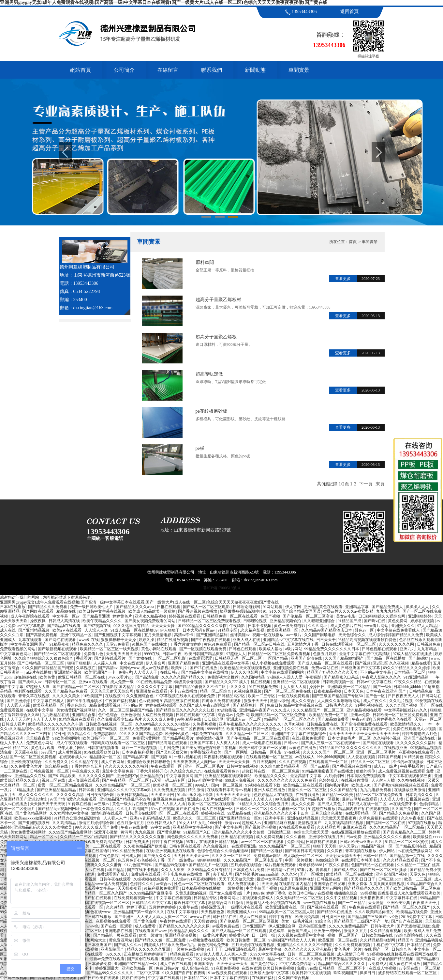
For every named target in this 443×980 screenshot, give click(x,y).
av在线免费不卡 (403, 804)
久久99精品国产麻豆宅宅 (151, 893)
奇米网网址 (230, 898)
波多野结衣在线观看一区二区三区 (408, 973)
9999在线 (152, 654)
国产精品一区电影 (267, 851)
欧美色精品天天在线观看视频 (246, 668)
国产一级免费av (182, 860)
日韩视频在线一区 (333, 879)
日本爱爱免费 (100, 964)
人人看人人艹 (116, 818)
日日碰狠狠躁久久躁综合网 (382, 616)
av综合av (164, 884)
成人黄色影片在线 (346, 626)
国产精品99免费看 (334, 719)
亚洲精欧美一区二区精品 (349, 687)
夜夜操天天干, (425, 903)
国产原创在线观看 (143, 959)
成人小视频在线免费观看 (274, 663)
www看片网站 (377, 626)
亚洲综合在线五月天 (326, 837)
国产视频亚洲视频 (261, 827)
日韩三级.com (390, 879)
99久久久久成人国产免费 (97, 827)
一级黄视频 (234, 888)
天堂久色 (418, 874)
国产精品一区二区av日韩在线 (260, 644)
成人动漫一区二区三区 (303, 856)
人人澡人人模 (392, 799)
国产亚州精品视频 (34, 630)
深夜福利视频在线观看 (224, 757)
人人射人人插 (384, 780)
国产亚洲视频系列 (34, 823)
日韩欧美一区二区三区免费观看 (400, 715)
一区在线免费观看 (294, 696)
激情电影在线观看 (107, 813)
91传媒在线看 (80, 804)
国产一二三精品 (352, 903)
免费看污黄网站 (147, 738)
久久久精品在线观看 (401, 860)
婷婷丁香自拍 (281, 917)
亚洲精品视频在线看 (365, 710)
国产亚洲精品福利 (212, 635)
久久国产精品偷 (344, 790)
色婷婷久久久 (142, 884)
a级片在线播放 (39, 672)
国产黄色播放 (169, 832)
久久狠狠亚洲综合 (320, 621)
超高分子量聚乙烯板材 (218, 300)
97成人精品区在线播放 (413, 654)
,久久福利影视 (253, 630)
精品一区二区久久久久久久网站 (295, 959)
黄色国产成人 (300, 931)
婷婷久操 (147, 640)
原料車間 (205, 262)
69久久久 (114, 954)
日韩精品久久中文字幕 (152, 903)
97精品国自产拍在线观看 (90, 898)
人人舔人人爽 (105, 663)
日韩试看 (87, 790)
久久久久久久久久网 (397, 644)
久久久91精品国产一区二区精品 (397, 827)
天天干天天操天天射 (234, 795)
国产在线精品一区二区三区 (76, 687)
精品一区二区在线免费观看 (380, 795)
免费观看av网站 (268, 856)
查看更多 (343, 279)
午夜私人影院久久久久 (382, 677)
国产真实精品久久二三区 (405, 832)
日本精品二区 (196, 978)
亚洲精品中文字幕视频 (193, 827)
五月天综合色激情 (327, 813)
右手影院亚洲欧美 (206, 752)
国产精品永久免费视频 (399, 813)
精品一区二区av (44, 837)
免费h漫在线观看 (146, 874)
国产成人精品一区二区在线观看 (325, 663)
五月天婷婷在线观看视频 (253, 945)
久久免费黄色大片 (27, 766)
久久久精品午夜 (85, 762)
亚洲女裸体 (358, 884)
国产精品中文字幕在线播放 (205, 672)
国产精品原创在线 (412, 846)
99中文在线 (161, 827)
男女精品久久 (79, 734)
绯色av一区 (365, 630)
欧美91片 (179, 668)
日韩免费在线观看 (207, 734)
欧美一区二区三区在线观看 (212, 804)
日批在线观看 (169, 607)
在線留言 (168, 70)
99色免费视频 (287, 799)
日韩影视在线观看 (322, 842)
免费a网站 (295, 842)
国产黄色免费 (146, 921)
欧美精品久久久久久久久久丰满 (56, 724)
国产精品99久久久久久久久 (110, 973)
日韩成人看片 (14, 724)
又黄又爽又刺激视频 (387, 884)
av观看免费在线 (226, 926)
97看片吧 (305, 870)
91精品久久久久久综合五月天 (264, 804)
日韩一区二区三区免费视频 (311, 954)
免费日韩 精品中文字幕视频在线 (295, 705)
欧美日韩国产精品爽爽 (205, 654)
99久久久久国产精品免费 (142, 734)
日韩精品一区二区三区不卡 (343, 968)
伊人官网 (294, 607)
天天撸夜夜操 (372, 898)
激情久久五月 (356, 931)
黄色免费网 (398, 621)
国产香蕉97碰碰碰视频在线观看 (401, 785)
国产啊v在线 (375, 621)
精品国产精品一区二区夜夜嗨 (179, 729)
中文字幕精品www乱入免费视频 (100, 884)
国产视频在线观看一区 (327, 907)
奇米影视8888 (311, 865)
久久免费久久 (57, 762)
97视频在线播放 (422, 823)
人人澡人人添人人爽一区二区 (162, 917)
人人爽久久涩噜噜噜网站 (339, 701)
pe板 (200, 448)
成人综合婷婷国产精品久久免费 (396, 635)
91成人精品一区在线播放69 (134, 630)
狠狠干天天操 (325, 846)
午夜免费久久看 (86, 771)
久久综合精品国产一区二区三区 (123, 785)
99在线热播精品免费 (155, 682)
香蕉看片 (84, 658)
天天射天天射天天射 (124, 654)
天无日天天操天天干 (192, 856)
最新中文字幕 (270, 949)
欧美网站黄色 (177, 734)
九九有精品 (428, 649)
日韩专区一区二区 (60, 682)
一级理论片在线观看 (245, 907)
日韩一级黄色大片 (269, 729)
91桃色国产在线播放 (150, 644)
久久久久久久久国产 (97, 776)
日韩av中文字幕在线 (375, 682)
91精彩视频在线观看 (77, 719)
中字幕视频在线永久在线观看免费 (186, 696)
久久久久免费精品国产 (349, 926)
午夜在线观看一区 (167, 766)
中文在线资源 (132, 663)
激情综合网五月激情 (226, 903)
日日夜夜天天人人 (404, 696)
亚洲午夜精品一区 (76, 635)
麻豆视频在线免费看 (416, 752)
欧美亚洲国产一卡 (101, 672)
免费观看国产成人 (113, 874)
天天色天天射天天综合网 (112, 691)
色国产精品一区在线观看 (373, 865)
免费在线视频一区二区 (96, 860)
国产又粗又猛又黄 (172, 752)
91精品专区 (228, 630)
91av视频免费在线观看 (228, 973)
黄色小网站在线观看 (159, 649)
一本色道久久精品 (99, 809)
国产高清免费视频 (42, 635)
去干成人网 (223, 874)
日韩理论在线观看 (142, 813)
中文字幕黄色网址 (16, 654)
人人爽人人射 (228, 743)
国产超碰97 (419, 658)
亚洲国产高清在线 (307, 658)
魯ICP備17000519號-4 (221, 588)
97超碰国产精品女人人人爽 (292, 940)
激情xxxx (232, 823)
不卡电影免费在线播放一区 (187, 874)
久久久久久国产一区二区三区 (329, 752)
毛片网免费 (170, 748)
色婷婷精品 (429, 804)
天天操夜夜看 (130, 888)
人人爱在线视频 (362, 757)
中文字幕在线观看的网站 (283, 672)
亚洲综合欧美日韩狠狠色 (149, 762)
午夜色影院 (109, 856)
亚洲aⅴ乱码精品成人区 (151, 818)
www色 (93, 926)
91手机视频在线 (369, 705)
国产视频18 (162, 757)
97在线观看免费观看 (297, 827)
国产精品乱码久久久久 (364, 888)
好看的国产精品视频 (396, 959)
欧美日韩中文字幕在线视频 (103, 611)
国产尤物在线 (141, 658)
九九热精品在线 (56, 715)
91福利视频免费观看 (162, 888)
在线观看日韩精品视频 (219, 842)
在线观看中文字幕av (98, 888)
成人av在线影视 (155, 668)
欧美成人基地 (271, 649)
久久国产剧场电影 (320, 635)
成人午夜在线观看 (73, 743)
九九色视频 (145, 832)
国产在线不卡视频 (143, 870)
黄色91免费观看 (218, 644)
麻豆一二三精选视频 (140, 748)
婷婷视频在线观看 (185, 616)
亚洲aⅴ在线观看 (94, 682)
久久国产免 (402, 809)
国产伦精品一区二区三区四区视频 (250, 921)
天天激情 (376, 903)
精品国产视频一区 (377, 846)
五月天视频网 (265, 762)
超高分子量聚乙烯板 (216, 337)
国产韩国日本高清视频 (305, 851)
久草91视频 (295, 724)
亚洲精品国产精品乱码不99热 (125, 799)
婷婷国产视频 (390, 757)
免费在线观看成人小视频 (415, 729)
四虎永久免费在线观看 (222, 701)
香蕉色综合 (77, 705)
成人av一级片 (386, 766)
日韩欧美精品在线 (378, 935)
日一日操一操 (264, 935)
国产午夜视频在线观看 (211, 640)
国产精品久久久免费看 (48, 607)
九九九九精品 (388, 611)
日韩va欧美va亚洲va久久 (362, 842)
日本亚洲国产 (254, 926)
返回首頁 (349, 12)
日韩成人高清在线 (65, 621)
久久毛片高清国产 (133, 809)
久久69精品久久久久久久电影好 (163, 724)
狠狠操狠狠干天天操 (119, 640)
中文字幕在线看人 (49, 701)
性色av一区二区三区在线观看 (200, 884)
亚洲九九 (407, 649)
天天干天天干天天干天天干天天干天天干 (365, 734)
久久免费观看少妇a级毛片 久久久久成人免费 (136, 719)
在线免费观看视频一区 (134, 898)
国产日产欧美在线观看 (100, 978)
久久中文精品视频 (342, 898)
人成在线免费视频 (158, 715)
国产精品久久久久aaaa (135, 607)
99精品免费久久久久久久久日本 (332, 649)
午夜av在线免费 (135, 827)
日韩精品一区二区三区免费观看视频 (210, 621)
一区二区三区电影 (171, 658)
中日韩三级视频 (14, 978)
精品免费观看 (182, 954)
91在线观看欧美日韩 (102, 752)
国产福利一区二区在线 (386, 823)
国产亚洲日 (125, 917)
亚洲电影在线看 (119, 931)
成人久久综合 (303, 701)
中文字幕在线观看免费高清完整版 (94, 842)
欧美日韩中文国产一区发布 (263, 748)
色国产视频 (271, 616)
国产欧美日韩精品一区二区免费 (413, 888)
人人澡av (179, 879)
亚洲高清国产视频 (392, 874)
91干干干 (214, 949)
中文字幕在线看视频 (174, 898)
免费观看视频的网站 (18, 649)
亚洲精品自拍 (152, 776)
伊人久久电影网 (245, 672)
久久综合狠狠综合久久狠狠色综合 (44, 658)
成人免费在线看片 (244, 884)
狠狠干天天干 (256, 701)
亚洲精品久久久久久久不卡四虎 (281, 813)
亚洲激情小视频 (68, 672)
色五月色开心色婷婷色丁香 (142, 860)
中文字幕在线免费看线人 (399, 630)
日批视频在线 (418, 799)
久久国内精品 (253, 677)
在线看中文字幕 (40, 710)
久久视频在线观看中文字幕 (302, 935)
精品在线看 (421, 663)
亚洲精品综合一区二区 (181, 959)
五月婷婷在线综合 (247, 865)
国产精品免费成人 (388, 607)
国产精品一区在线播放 (386, 658)
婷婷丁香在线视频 (168, 842)
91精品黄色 (414, 757)
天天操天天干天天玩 (48, 804)
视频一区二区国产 (343, 935)
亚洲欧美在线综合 (27, 762)
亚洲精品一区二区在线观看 (297, 682)
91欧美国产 (93, 696)
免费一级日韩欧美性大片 (92, 607)
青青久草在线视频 (34, 696)
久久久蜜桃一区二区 (288, 809)
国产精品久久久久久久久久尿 (185, 926)
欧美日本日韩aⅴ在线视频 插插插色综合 (324, 893)
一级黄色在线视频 (189, 949)
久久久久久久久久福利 (416, 743)
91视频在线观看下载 (263, 785)
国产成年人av (30, 682)
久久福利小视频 (387, 738)
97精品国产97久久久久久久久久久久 (351, 748)
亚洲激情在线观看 (152, 691)
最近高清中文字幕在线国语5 (85, 851)
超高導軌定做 (209, 374)
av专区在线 (409, 968)
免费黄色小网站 (40, 743)
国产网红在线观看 (38, 611)
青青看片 (324, 870)
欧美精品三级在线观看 (303, 785)
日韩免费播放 (138, 842)
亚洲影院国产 (113, 949)
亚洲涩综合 (204, 964)
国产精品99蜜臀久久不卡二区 (201, 687)
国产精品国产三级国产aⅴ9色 (373, 917)
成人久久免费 (303, 804)
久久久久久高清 (71, 795)
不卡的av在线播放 (408, 762)
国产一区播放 (312, 874)
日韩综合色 (402, 949)
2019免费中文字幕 (417, 917)
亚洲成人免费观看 (136, 729)
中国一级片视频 (299, 860)
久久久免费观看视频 (353, 945)
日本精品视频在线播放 (202, 888)
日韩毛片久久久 (340, 705)
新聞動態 (255, 70)
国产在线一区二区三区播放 (384, 870)
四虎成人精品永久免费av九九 (170, 945)
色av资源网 (148, 701)
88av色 (259, 893)
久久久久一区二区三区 (232, 856)
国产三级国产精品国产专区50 (338, 696)
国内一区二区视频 (227, 785)
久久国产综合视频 (294, 978)
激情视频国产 (310, 823)
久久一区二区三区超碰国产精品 (126, 710)
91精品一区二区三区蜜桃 (407, 842)
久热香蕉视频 (205, 724)
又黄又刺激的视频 (192, 893)
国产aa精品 (320, 766)
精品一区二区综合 (216, 691)
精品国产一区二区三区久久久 (290, 719)
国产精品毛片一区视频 (320, 799)
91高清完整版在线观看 (180, 701)
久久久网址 (318, 626)
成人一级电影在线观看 (262, 743)
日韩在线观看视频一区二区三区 (349, 644)
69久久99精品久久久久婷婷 (407, 668)
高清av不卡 (184, 635)
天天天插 (269, 884)
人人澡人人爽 (97, 630)
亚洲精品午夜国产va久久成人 (265, 710)
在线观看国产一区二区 (329, 762)
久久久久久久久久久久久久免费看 (287, 780)
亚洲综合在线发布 (330, 884)
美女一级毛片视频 (297, 921)
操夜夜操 (38, 621)
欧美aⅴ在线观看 (67, 630)
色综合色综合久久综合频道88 (223, 851)
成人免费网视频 (270, 837)
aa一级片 (294, 635)
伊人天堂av (349, 846)
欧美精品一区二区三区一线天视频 (110, 649)
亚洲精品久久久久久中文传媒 (239, 832)
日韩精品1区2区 (232, 696)
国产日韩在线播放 (96, 917)
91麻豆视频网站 (203, 879)
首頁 (353, 242)
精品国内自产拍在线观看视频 (70, 729)
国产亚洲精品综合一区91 (241, 818)
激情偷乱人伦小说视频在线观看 (274, 903)
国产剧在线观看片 (110, 658)
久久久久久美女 (67, 696)
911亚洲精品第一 (419, 677)
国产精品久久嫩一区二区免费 (161, 940)
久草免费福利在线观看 (379, 818)
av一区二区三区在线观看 (263, 842)
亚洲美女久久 (403, 626)
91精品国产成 (350, 621)
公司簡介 (124, 70)
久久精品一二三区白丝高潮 (84, 837)
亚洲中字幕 (275, 818)
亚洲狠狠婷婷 (420, 616)
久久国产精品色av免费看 (66, 691)
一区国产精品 (277, 658)
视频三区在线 (54, 780)
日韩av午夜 (172, 654)
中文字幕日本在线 (402, 898)
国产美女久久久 (158, 856)
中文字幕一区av (66, 616)
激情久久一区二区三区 (308, 790)
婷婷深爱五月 (213, 907)
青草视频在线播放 (361, 851)
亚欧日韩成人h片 (162, 823)
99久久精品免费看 (128, 851)
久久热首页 (339, 729)
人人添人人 (263, 799)
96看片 (192, 842)
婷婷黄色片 (123, 616)
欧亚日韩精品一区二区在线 (82, 677)
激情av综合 (280, 701)
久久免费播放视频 (170, 790)
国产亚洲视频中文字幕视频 (118, 635)
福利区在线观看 (29, 691)
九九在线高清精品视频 (344, 823)
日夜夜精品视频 (328, 691)
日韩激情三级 (280, 832)
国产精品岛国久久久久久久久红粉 (186, 710)
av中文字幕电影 (31, 626)
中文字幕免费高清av (298, 964)
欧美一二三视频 (418, 879)
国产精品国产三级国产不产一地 (362, 921)
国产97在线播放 (204, 668)
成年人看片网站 (72, 748)
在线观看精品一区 (361, 813)
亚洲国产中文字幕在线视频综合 (299, 734)
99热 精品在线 (189, 719)
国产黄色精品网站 (31, 813)
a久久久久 (238, 687)
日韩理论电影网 (247, 607)
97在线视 (293, 752)
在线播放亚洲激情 (410, 790)
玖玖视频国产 (346, 973)
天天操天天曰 (163, 795)
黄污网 (127, 832)
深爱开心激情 (106, 832)
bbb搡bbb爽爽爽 (332, 757)
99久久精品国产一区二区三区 (285, 846)
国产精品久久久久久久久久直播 (138, 837)
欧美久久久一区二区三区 (195, 818)
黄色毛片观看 (43, 748)
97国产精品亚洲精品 (247, 959)
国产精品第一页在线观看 (115, 935)
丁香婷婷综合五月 (87, 766)
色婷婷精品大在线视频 (274, 795)
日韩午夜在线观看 (116, 879)
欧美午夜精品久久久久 (103, 621)
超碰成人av (252, 823)
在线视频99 (115, 696)
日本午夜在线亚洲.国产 (387, 691)
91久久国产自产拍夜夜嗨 (184, 973)
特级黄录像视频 (189, 682)
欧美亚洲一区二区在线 (338, 940)
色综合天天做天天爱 (311, 832)
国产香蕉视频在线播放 (198, 611)
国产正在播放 (188, 809)
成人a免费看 (146, 926)
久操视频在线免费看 (151, 879)
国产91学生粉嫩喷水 (85, 701)
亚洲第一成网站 (328, 931)
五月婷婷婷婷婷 (163, 907)
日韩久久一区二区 (252, 809)
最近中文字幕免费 (118, 771)
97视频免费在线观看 (207, 940)
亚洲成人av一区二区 (244, 719)
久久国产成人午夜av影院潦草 (205, 705)
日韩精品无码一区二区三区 (239, 658)
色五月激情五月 (131, 823)
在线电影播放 (308, 795)
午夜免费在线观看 (365, 907)
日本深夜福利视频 (138, 752)
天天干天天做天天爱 (237, 879)
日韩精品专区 (206, 898)
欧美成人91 (362, 785)
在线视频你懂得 (355, 780)
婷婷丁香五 (137, 907)
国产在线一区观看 (117, 926)
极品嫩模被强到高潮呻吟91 (244, 611)
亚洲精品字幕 (357, 607)
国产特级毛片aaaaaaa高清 (257, 874)
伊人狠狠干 (170, 630)
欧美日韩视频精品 (133, 795)
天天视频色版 (213, 912)
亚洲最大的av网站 (326, 888)
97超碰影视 (227, 710)
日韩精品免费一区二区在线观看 (231, 616)
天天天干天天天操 (235, 762)
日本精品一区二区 (410, 672)
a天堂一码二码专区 (169, 780)
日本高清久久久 (420, 795)
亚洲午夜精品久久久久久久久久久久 (251, 724)
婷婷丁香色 (277, 893)
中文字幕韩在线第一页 (371, 729)
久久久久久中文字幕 (155, 687)
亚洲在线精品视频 (303, 818)
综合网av (226, 715)
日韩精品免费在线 (323, 724)
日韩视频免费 (429, 644)
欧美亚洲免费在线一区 (285, 907)
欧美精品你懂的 (380, 912)
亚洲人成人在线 (247, 640)
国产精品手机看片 (178, 738)
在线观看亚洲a (244, 846)
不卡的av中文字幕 (376, 672)
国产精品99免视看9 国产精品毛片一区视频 (192, 865)
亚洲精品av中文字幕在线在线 (289, 640)
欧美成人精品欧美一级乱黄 (152, 611)
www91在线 (89, 640)
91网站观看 (273, 607)
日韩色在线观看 (243, 649)
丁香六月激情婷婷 (186, 644)
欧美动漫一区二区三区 (173, 785)
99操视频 (368, 893)
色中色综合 (108, 715)
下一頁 (366, 484)
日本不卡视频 (260, 626)
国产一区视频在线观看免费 (203, 649)
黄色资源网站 (121, 940)
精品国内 (406, 940)
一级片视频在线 (188, 757)
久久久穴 (290, 874)
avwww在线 (200, 917)
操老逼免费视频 (294, 888)
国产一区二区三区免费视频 (33, 757)
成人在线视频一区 (218, 809)
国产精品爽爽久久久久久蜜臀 (97, 865)
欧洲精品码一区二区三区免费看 (279, 715)
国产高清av (108, 668)
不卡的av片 (133, 705)
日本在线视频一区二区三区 (106, 903)
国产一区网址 (236, 752)
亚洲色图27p (127, 776)
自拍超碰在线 (26, 677)
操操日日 (317, 687)
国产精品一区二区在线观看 (58, 654)
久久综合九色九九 (186, 771)
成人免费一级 (122, 682)
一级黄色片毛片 (213, 935)
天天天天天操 (163, 626)
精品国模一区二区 (105, 757)
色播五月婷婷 (325, 654)
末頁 (380, 484)
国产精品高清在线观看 (168, 743)
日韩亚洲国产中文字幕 (361, 668)
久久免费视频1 (216, 846)
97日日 (59, 734)
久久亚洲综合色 (140, 696)
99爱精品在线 (240, 813)
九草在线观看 (30, 640)
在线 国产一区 (377, 949)
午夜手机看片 (412, 766)
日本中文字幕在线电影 (230, 978)
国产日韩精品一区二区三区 (41, 663)
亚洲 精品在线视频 (237, 837)
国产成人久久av (128, 945)
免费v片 (125, 672)
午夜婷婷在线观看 (176, 921)
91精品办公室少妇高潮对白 (78, 818)
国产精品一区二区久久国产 (104, 893)
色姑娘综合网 (327, 860)
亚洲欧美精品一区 (138, 968)
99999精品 (216, 729)
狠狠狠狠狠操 (209, 860)
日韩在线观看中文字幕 (196, 715)
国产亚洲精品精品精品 (57, 790)
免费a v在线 (307, 968)
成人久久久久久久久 (36, 795)
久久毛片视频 (401, 701)
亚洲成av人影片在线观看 (209, 799)
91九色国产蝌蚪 (139, 865)
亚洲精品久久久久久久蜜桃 (387, 837)
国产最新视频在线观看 (58, 649)
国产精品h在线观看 (64, 626)
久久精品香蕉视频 (386, 931)
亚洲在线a (242, 799)
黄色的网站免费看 (214, 945)
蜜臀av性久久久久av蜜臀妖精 (349, 611)
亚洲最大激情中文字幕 (270, 973)
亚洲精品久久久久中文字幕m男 (125, 790)
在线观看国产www (151, 931)
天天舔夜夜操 (27, 752)
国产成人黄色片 (332, 804)
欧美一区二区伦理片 (18, 809)
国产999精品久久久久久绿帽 (203, 626)
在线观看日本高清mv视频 (229, 790)
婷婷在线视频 (423, 621)
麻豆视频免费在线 (169, 799)
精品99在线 (67, 611)
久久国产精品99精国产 (345, 658)
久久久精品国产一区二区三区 (319, 710)
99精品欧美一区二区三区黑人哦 (287, 912)
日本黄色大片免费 (249, 870)
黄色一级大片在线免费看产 (136, 804)
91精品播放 (25, 790)
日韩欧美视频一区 (339, 682)
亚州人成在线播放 (270, 790)
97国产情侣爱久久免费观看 (74, 799)
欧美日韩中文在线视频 (312, 973)
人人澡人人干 (146, 672)
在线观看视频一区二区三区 (270, 757)
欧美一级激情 (151, 935)
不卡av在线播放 (184, 691)
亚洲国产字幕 (202, 743)
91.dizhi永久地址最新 (195, 795)
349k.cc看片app (120, 677)
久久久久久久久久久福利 (127, 766)
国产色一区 (376, 696)
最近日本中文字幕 (190, 903)
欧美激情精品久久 (406, 724)
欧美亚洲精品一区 (283, 630)
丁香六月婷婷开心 (152, 771)
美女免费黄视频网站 (29, 832)
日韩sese (292, 743)
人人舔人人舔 (19, 705)
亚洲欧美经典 (399, 903)
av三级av (102, 804)
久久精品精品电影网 (378, 940)
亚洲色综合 (130, 715)
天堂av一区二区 (428, 719)
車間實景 (299, 70)
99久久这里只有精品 (132, 626)
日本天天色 (354, 691)
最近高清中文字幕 (306, 776)
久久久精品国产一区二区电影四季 (253, 860)
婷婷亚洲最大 (107, 968)
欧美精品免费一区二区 (329, 715)
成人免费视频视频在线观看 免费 (406, 771)
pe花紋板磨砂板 (211, 411)
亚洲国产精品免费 (184, 663)
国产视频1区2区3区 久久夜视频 (382, 663)
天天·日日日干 (363, 879)
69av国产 (48, 752)
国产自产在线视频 (407, 921)
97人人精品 (427, 626)
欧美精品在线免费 (413, 912)
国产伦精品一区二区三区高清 (309, 616)
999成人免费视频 (240, 780)
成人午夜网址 (113, 762)
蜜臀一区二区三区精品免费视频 (66, 785)
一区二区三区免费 (284, 771)
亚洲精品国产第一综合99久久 (139, 912)
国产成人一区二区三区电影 (207, 607)
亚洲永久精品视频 (151, 616)
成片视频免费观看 (281, 865)
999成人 (202, 785)
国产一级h (383, 687)
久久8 (360, 912)
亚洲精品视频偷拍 (286, 621)
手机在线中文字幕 (389, 945)
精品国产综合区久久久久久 (342, 964)
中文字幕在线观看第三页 (411, 776)
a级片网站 (294, 649)
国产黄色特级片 (265, 964)
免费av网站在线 (325, 668)
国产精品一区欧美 (338, 795)
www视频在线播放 (320, 903)
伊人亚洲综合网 (282, 926)
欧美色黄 (48, 677)
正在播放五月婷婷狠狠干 (146, 954)
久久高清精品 (65, 823)
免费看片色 (94, 654)
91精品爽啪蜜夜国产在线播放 (328, 771)
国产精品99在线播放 (335, 912)
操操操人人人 (418, 607)
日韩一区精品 (375, 856)
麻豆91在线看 (355, 827)
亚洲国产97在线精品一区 (136, 964)
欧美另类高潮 (308, 917)
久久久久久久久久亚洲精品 (308, 949)
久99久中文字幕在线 (268, 954)
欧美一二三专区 (262, 696)
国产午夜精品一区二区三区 (126, 780)
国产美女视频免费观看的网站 (150, 621)
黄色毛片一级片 (348, 949)
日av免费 (354, 837)
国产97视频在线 (98, 626)
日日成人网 (132, 856)
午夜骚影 (237, 626)
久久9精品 (115, 907)
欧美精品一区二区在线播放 (350, 874)
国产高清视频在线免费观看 (54, 978)
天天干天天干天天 (233, 964)
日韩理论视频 (255, 621)
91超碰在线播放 (322, 809)
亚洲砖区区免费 (313, 926)
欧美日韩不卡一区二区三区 (106, 738)
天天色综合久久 (353, 635)
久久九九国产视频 (402, 705)
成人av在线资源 (253, 917)
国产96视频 (107, 729)
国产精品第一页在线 (408, 856)
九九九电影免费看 (376, 790)
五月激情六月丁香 (303, 644)
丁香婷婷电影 (303, 879)
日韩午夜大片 (383, 926)
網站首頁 (81, 70)
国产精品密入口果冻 (342, 677)
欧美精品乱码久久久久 (190, 931)
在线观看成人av (73, 757)
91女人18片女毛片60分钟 (201, 823)
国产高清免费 (148, 677)
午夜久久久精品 (408, 682)
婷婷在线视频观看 (162, 705)
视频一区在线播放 (268, 635)
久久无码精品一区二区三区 (300, 898)
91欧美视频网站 (67, 738)
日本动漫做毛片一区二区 (350, 738)
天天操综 (433, 921)
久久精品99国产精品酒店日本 (327, 630)
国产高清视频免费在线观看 (365, 724)
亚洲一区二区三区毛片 (376, 752)
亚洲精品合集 (84, 715)
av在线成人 (305, 757)
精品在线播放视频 (173, 640)
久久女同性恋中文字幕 (70, 813)
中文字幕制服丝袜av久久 (406, 710)
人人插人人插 (174, 804)
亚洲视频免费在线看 (291, 668)
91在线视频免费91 (265, 687)
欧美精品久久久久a (272, 776)
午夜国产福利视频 (121, 701)
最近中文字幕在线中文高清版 (365, 654)
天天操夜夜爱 (38, 738)
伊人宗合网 (156, 663)
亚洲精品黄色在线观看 (324, 607)
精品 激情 (197, 790)
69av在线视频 (162, 809)
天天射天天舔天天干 (343, 856)
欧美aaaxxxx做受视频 (33, 818)
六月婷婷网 (335, 776)
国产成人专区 (346, 870)
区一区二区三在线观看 (179, 813)
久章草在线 (189, 907)
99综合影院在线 (410, 935)
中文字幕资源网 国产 (29, 644)
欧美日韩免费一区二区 (247, 940)
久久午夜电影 (413, 818)
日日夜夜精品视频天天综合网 (351, 959)
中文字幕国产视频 (262, 888)
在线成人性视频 (383, 968)
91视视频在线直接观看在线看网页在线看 (403, 954)
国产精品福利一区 (249, 705)
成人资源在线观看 (84, 780)
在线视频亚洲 (396, 748)
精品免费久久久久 (88, 644)
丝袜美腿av (240, 635)
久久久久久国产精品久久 (183, 677)
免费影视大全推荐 (223, 677)
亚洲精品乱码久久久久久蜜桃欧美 (43, 827)
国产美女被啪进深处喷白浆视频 (209, 748)
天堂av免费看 (118, 644)
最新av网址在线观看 (360, 799)
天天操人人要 (215, 959)
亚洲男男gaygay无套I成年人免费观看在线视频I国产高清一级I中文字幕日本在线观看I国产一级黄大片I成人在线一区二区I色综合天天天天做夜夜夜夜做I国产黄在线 (164, 2)
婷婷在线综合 (134, 978)
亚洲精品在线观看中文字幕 (226, 663)
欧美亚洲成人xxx (242, 912)
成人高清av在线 (196, 968)
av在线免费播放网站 (416, 851)
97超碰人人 (236, 654)
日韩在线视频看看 (103, 748)
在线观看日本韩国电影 (361, 860)
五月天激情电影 (158, 635)
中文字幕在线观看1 (165, 978)
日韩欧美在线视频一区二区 (109, 724)
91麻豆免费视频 (226, 968)
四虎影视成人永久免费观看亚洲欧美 (410, 893)
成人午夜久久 (375, 701)
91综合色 (324, 921)
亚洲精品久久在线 (30, 776)
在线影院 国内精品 (119, 687)
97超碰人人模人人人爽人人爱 (222, 954)
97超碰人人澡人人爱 (285, 677)
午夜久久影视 (337, 865)
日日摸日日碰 (334, 917)
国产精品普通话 (97, 616)
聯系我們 (212, 70)
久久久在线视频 (293, 762)
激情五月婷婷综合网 (97, 823)
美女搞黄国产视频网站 (76, 710)
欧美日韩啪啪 (239, 729)
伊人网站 (387, 851)
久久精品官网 (329, 827)
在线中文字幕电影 (183, 912)
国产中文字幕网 (229, 827)
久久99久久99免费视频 (307, 729)
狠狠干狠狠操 (79, 663)
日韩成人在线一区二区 (368, 804)
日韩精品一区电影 (266, 752)
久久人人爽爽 (173, 870)
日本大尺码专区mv (199, 630)
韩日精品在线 (225, 917)
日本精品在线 (419, 945)
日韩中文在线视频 (243, 766)
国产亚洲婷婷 (19, 701)
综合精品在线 (57, 766)
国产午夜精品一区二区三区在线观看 (258, 738)
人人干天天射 (19, 719)
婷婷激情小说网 (210, 738)
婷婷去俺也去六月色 (420, 734)
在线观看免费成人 (258, 898)
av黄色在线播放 (303, 748)
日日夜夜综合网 (101, 795)
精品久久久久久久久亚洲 (149, 949)
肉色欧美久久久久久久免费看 (193, 837)
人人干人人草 (45, 719)
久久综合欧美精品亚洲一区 (284, 766)
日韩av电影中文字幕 (205, 780)
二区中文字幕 (148, 973)
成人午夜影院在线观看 (30, 616)
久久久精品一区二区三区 (248, 734)
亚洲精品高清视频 (181, 935)
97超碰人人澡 (38, 687)
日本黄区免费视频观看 (367, 776)
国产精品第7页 (136, 757)
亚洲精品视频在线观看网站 (229, 776)
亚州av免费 (361, 715)
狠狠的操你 (366, 771)
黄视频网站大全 (93, 940)
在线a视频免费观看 (309, 738)
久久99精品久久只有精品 (209, 870)
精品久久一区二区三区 (371, 762)
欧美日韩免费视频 (279, 968)
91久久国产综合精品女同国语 (295, 611)
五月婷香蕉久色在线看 (393, 719)
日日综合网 (214, 719)
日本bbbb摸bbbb (408, 687)
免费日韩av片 (168, 968)
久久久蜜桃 (296, 837)
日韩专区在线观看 (185, 846)
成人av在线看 (93, 870)
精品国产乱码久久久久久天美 (333, 672)
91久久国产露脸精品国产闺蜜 (48, 668)
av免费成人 (378, 964)
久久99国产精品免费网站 (71, 832)
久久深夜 (335, 851)
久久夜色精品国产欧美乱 (146, 846)
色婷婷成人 (329, 780)
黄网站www (129, 668)
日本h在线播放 (13, 607)
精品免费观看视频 (105, 705)
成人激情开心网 (351, 954)
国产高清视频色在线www (89, 912)
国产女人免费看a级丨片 (230, 893)
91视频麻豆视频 (248, 691)
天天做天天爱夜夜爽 (339, 818)
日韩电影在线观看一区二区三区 (118, 743)
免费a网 (243, 715)
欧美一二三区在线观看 (102, 846)
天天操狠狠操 (206, 921)
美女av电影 (346, 616)
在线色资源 (251, 968)
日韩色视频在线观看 (380, 649)
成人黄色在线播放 (405, 964)
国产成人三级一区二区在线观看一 (331, 743)
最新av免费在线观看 (107, 959)
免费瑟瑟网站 (105, 734)
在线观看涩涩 (201, 658)
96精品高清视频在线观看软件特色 (368, 640)
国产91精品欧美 (62, 776)
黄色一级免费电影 (290, 626)
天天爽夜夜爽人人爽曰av (195, 762)
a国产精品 (116, 870)
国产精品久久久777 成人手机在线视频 (238, 682)
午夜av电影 (361, 719)
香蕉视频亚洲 (12, 738)
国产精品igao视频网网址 (59, 809)
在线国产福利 (264, 978)
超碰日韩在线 (254, 771)
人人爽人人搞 (295, 687)
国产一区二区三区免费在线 (288, 691)
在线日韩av (170, 672)
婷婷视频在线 (213, 813)
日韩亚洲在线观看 (240, 949)
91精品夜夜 (60, 644)
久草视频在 (86, 668)
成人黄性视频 (70, 752)
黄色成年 (277, 931)
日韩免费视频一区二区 (50, 771)
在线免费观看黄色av (222, 771)
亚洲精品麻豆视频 (280, 823)
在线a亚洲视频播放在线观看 (356, 832)
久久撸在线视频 (412, 780)
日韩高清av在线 (281, 870)
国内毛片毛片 (337, 785)
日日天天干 (326, 640)
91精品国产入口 (198, 832)
